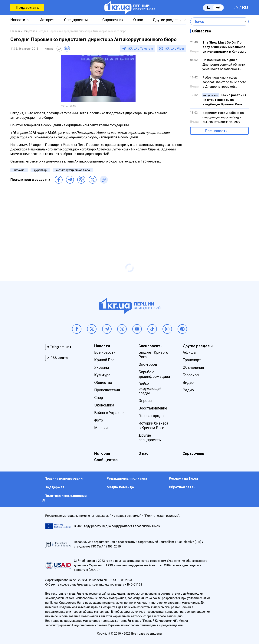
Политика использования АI (64, 498)
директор (40, 170)
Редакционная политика (127, 478)
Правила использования (64, 478)
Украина (19, 170)
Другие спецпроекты (150, 438)
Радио (188, 390)
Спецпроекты (76, 20)
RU (245, 8)
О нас (138, 20)
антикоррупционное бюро (73, 170)
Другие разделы (167, 20)
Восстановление (153, 408)
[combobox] (217, 21)
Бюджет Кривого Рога (153, 355)
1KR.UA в (140, 49)
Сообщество (106, 460)
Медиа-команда (120, 487)
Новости (18, 20)
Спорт (100, 398)
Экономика (104, 405)
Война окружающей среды (150, 389)
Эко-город (148, 364)
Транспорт (192, 360)
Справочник (113, 20)
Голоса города (151, 416)
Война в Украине (109, 413)
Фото (99, 420)
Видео (188, 383)
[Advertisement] (98, 218)
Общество (103, 383)
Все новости (216, 131)
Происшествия (107, 390)
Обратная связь (182, 487)
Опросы (145, 401)
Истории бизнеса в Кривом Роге (153, 425)
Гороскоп (191, 375)
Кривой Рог (104, 360)
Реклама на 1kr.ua (183, 478)
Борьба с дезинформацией (154, 374)
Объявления (193, 367)
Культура (102, 375)
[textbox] (217, 21)
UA (235, 8)
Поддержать (27, 8)
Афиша (189, 352)
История (47, 20)
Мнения (101, 428)
